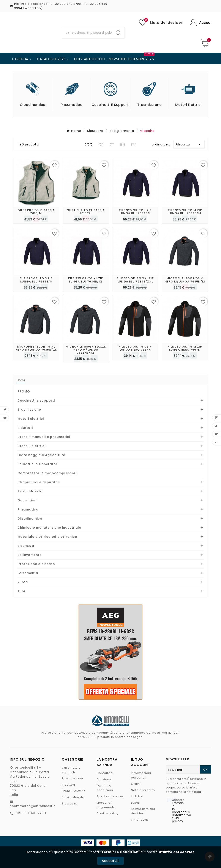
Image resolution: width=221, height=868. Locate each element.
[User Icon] (201, 23)
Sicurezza (26, 546)
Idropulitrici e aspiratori (39, 482)
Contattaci (105, 773)
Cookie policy (107, 813)
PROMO (24, 391)
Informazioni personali (141, 775)
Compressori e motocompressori (47, 473)
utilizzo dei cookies (177, 852)
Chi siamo (104, 779)
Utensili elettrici (31, 446)
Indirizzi (137, 796)
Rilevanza (189, 144)
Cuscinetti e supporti (36, 400)
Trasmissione (29, 410)
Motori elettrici (31, 419)
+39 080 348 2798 (67, 4)
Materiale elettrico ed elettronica (47, 537)
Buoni (135, 803)
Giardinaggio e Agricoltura (41, 455)
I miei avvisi (140, 820)
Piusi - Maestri (30, 491)
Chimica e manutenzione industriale (49, 528)
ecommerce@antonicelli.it (32, 806)
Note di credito (143, 790)
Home (21, 380)
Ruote (23, 582)
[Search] (118, 33)
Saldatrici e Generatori (38, 464)
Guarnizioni (27, 500)
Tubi (21, 591)
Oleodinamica (30, 519)
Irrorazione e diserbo (36, 564)
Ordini (136, 784)
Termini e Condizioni (121, 852)
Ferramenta (28, 573)
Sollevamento (30, 555)
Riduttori (25, 428)
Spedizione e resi (110, 796)
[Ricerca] (87, 33)
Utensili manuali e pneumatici (44, 437)
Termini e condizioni (105, 788)
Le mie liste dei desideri (143, 811)
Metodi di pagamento (106, 805)
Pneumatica (28, 509)
